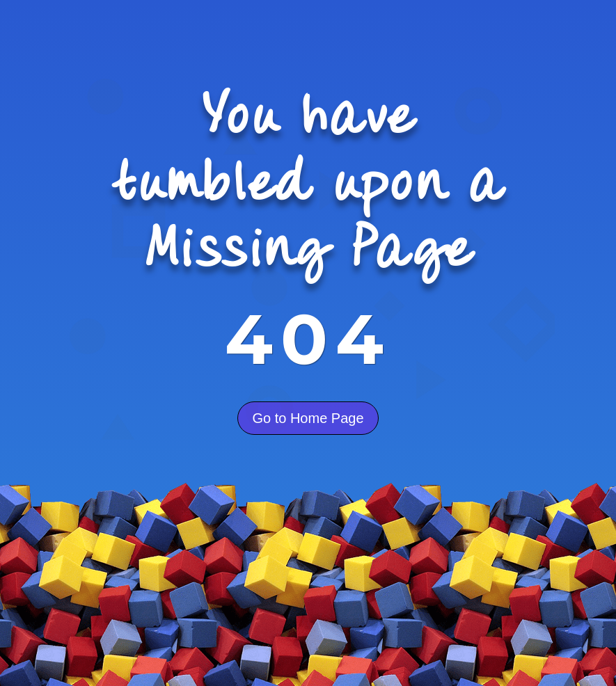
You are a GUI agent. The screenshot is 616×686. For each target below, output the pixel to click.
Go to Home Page (308, 418)
